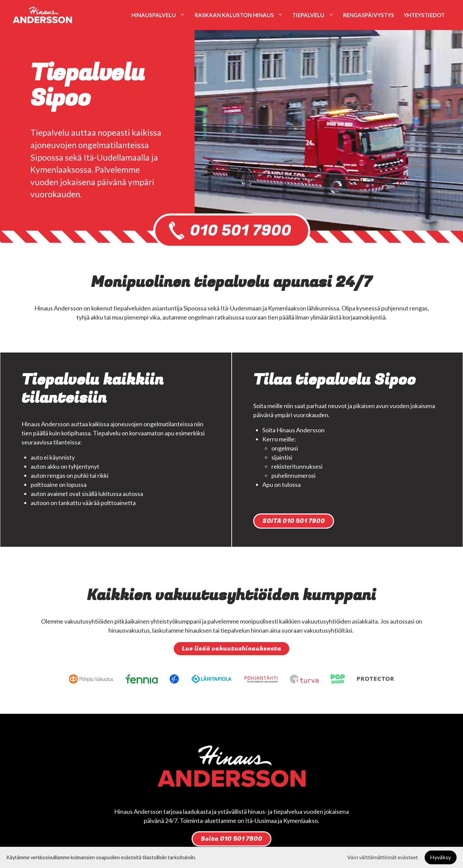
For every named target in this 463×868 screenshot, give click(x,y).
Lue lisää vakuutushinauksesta (231, 649)
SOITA (294, 521)
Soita (231, 839)
